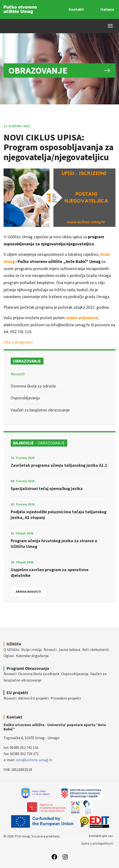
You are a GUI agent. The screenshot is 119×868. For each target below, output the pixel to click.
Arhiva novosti (28, 592)
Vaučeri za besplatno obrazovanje (40, 410)
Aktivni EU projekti (33, 698)
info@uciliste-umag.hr (34, 760)
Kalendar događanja (32, 656)
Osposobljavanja (25, 398)
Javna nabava (69, 649)
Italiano (107, 9)
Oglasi (9, 656)
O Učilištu (11, 649)
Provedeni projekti (66, 698)
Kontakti (76, 9)
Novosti (18, 374)
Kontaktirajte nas (101, 836)
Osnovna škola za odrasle (33, 386)
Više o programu (18, 342)
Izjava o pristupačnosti (97, 843)
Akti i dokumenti (96, 649)
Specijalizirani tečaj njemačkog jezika (47, 488)
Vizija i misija (31, 649)
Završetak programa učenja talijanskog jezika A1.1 (59, 465)
